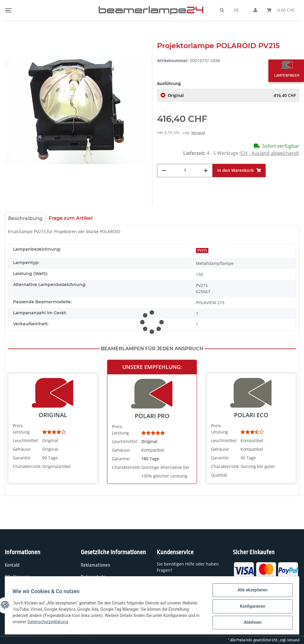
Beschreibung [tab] (25, 218)
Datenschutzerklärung (87, 623)
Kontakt (12, 565)
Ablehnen (250, 623)
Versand (198, 132)
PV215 (202, 250)
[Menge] (185, 171)
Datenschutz (93, 577)
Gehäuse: (22, 449)
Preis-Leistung (21, 429)
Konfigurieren (250, 607)
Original (232, 95)
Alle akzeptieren (250, 592)
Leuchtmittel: (26, 440)
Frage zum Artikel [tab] (71, 218)
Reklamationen (95, 565)
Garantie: (22, 458)
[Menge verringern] (164, 171)
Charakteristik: (27, 466)
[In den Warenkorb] (239, 171)
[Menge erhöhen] (206, 171)
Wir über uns (17, 577)
